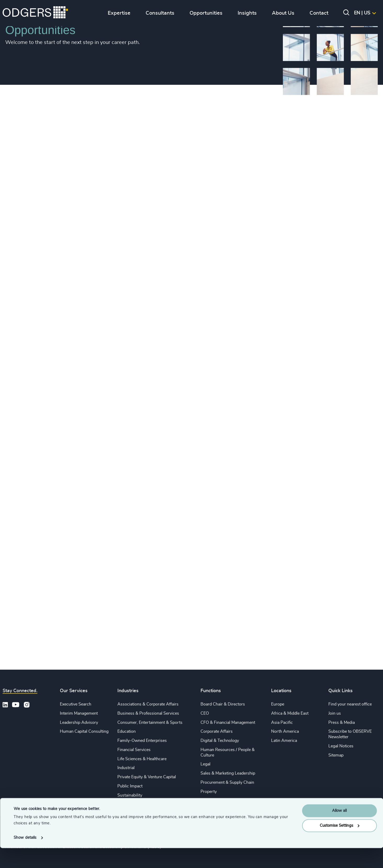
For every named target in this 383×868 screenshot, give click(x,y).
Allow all (339, 831)
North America (285, 731)
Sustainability (130, 795)
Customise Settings (340, 845)
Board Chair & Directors (223, 704)
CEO (205, 713)
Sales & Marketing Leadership (228, 773)
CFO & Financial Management (228, 723)
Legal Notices (341, 746)
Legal (205, 764)
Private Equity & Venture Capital (147, 777)
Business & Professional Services (148, 713)
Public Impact (130, 786)
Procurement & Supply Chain (227, 782)
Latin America (284, 741)
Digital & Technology (220, 741)
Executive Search (76, 704)
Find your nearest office (350, 704)
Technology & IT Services (141, 804)
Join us (335, 713)
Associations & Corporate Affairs (148, 704)
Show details (25, 858)
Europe (278, 704)
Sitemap (336, 755)
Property (209, 792)
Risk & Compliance (218, 801)
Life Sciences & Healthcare (142, 759)
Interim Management (79, 713)
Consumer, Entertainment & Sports (150, 723)
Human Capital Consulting (84, 731)
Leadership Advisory (79, 723)
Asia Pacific (282, 723)
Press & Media (342, 723)
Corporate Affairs (217, 731)
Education (127, 731)
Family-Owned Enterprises (142, 741)
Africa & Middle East (290, 713)
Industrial (126, 768)
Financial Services (134, 750)
